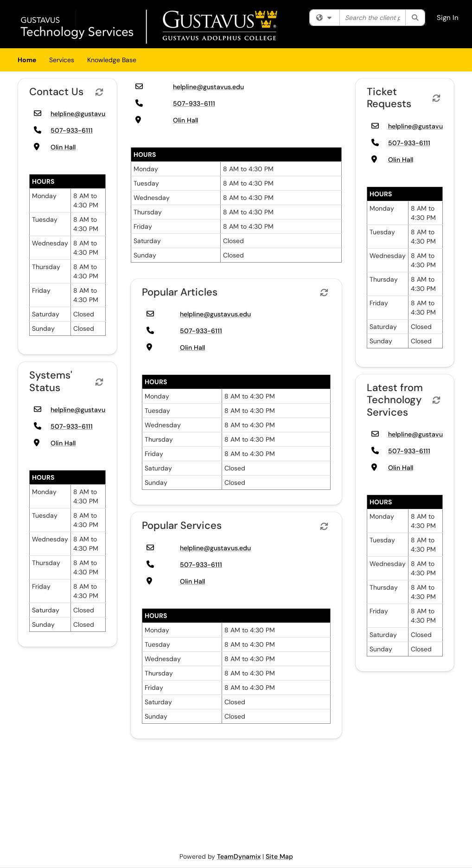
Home (27, 60)
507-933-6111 (72, 130)
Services (62, 60)
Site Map (279, 856)
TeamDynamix (239, 856)
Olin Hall (63, 147)
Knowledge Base (112, 60)
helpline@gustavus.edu (86, 114)
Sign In (448, 18)
